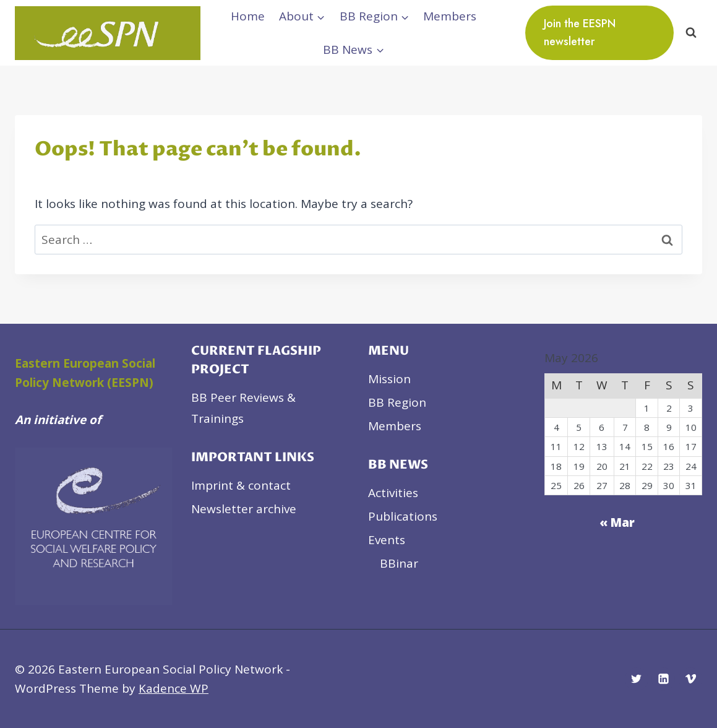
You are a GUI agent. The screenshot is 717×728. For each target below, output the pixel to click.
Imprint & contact (241, 485)
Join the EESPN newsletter (580, 32)
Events (387, 540)
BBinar (399, 563)
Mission (389, 379)
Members (450, 16)
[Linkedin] (663, 679)
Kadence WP (174, 688)
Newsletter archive (244, 509)
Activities (393, 493)
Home (248, 16)
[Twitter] (637, 679)
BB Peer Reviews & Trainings (243, 408)
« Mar (617, 522)
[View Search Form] (691, 33)
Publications (403, 516)
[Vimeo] (690, 679)
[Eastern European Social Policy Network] (108, 33)
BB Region (397, 402)
